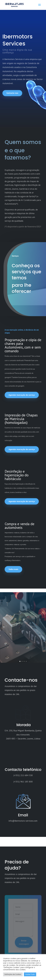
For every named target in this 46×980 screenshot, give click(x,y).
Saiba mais (13, 569)
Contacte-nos (12, 93)
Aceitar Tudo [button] (30, 974)
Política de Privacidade (15, 944)
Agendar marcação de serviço (22, 395)
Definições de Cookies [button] (13, 974)
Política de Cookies (18, 951)
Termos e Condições (14, 939)
